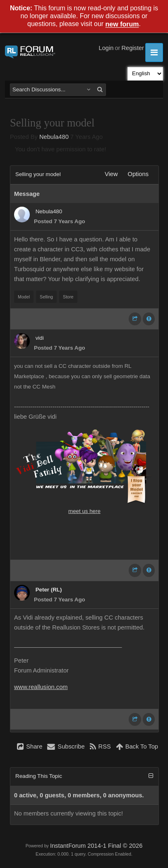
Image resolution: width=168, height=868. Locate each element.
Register (133, 48)
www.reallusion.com (41, 687)
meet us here (84, 511)
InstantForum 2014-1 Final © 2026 (96, 846)
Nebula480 (54, 137)
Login (106, 48)
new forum (122, 25)
